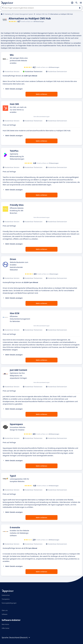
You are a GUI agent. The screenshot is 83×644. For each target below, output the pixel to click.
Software (5, 614)
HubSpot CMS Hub (42, 14)
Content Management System (24, 14)
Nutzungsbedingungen (9, 603)
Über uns (5, 610)
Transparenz (6, 599)
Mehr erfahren (41, 94)
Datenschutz (6, 595)
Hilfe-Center (6, 628)
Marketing (8, 14)
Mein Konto (5, 624)
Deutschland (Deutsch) (20, 638)
